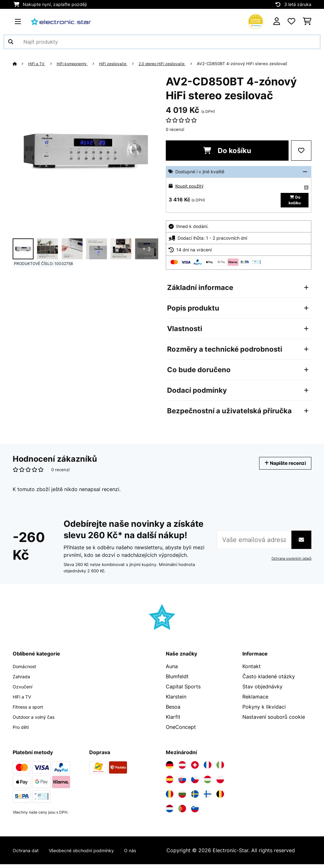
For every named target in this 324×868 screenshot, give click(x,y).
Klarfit (173, 721)
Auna (172, 670)
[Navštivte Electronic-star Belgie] (220, 798)
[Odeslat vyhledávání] (11, 42)
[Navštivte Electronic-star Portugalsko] (182, 812)
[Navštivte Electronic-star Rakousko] (182, 769)
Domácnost (26, 670)
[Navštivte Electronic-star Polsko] (220, 783)
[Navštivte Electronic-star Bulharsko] (182, 798)
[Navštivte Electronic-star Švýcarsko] (195, 769)
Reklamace (255, 700)
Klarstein (176, 700)
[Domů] (21, 64)
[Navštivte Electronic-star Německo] (170, 769)
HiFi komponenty (77, 64)
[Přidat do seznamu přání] (301, 151)
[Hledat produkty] (162, 42)
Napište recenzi (281, 467)
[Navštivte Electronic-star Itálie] (220, 769)
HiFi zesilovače (121, 64)
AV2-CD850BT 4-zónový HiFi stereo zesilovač (257, 64)
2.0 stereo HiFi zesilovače (174, 64)
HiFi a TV (38, 64)
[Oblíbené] (291, 22)
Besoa (173, 711)
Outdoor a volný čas (37, 721)
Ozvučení (24, 690)
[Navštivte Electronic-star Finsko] (208, 798)
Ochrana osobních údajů (290, 562)
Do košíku (227, 151)
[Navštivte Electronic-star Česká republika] (195, 783)
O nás (145, 854)
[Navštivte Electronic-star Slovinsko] (195, 812)
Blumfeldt (177, 680)
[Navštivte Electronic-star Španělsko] (170, 783)
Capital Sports (183, 690)
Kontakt (252, 670)
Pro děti (22, 731)
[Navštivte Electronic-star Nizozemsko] (170, 812)
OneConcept (181, 731)
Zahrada (22, 680)
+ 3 (146, 249)
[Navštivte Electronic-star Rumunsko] (170, 798)
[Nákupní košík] (307, 22)
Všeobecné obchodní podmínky (90, 854)
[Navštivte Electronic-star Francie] (208, 769)
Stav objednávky (262, 690)
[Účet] (277, 22)
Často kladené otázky (269, 680)
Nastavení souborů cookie (274, 721)
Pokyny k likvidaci (264, 711)
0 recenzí (175, 129)
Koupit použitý (190, 186)
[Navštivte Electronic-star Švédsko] (195, 798)
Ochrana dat (27, 854)
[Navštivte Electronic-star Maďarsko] (208, 783)
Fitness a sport (31, 711)
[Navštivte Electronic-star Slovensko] (182, 783)
